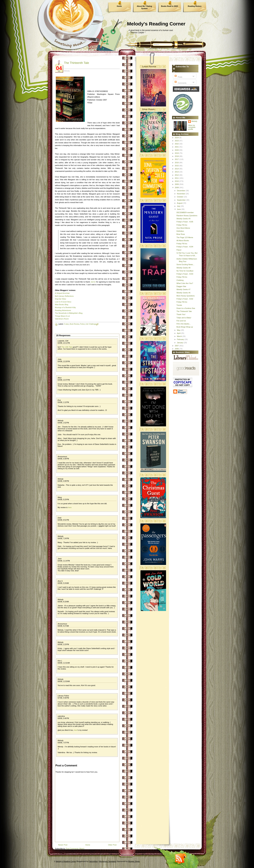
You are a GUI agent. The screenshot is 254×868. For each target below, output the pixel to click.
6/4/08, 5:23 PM (63, 500)
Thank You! (181, 314)
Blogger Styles (134, 861)
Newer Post (63, 845)
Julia (60, 359)
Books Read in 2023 (170, 6)
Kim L (60, 661)
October (180, 197)
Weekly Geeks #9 (183, 219)
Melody (61, 421)
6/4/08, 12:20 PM (64, 361)
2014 (177, 169)
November (181, 194)
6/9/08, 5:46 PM (63, 718)
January (180, 343)
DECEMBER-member (185, 212)
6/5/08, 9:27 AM (63, 626)
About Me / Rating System (144, 7)
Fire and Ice (181, 321)
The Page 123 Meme (185, 237)
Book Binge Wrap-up (185, 327)
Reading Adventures (63, 310)
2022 (177, 144)
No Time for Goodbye (185, 271)
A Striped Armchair (62, 293)
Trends (179, 305)
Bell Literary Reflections (64, 296)
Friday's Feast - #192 (185, 299)
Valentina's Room (62, 319)
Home (119, 6)
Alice (60, 378)
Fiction (82, 324)
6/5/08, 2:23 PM (63, 644)
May (179, 330)
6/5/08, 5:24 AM (63, 583)
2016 (177, 163)
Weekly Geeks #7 (183, 289)
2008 (177, 188)
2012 (177, 175)
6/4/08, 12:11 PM (64, 343)
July (179, 206)
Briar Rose (181, 234)
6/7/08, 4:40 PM (63, 698)
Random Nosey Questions (187, 216)
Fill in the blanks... (184, 324)
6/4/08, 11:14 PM (64, 561)
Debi (60, 518)
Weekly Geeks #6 (183, 293)
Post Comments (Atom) (75, 849)
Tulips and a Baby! (184, 318)
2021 (177, 147)
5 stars (66, 324)
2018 (177, 156)
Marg (60, 497)
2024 (177, 138)
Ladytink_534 (63, 341)
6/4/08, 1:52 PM (63, 423)
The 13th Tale (67, 347)
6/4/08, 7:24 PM (63, 538)
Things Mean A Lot (62, 316)
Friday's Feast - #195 (185, 222)
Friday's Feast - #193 (185, 274)
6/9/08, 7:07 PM (63, 743)
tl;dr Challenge (91, 324)
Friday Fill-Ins (182, 225)
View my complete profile (192, 127)
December (181, 191)
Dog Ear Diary (61, 299)
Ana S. (60, 581)
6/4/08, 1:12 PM (63, 402)
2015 (177, 166)
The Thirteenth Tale (76, 63)
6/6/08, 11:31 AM (64, 663)
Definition (180, 231)
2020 (177, 150)
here (70, 507)
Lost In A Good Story (63, 302)
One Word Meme (183, 228)
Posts (178, 77)
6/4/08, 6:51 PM (63, 520)
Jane (60, 559)
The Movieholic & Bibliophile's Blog (69, 313)
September (182, 200)
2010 (177, 181)
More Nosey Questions (185, 296)
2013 (177, 172)
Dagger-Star (181, 286)
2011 (177, 178)
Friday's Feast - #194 (185, 247)
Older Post (112, 845)
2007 (177, 346)
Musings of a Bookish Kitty (65, 307)
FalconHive (93, 861)
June (179, 209)
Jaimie (93, 282)
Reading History (195, 6)
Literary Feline (63, 696)
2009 (177, 184)
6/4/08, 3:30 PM (63, 459)
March (180, 336)
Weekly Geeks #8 (183, 268)
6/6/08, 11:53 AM (64, 681)
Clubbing (180, 280)
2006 (177, 349)
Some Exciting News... (185, 264)
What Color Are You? (185, 283)
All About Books (183, 240)
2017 (177, 159)
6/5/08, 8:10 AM (63, 602)
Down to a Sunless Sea (186, 308)
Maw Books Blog (62, 305)
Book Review (75, 324)
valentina (61, 716)
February (181, 339)
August (180, 203)
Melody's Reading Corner (156, 24)
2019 (177, 153)
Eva (59, 400)
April (179, 333)
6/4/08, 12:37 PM (64, 380)
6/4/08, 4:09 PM (63, 481)
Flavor (179, 250)
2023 (177, 141)
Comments (180, 83)
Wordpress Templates (108, 861)
